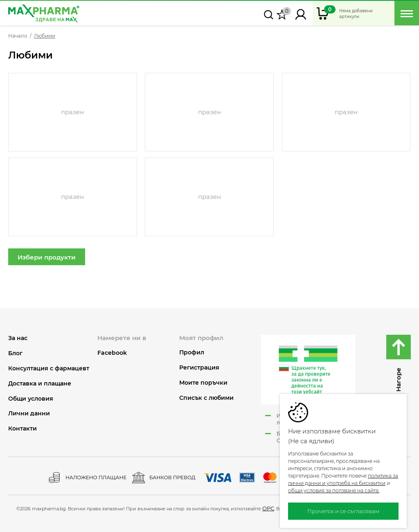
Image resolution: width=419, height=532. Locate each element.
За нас (18, 338)
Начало (18, 36)
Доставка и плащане (40, 384)
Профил (192, 353)
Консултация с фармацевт (49, 369)
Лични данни (29, 414)
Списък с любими (206, 398)
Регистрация (199, 368)
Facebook (112, 353)
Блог (15, 353)
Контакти (23, 429)
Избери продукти (47, 257)
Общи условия (31, 399)
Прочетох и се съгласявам (343, 511)
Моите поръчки (203, 383)
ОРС (268, 508)
